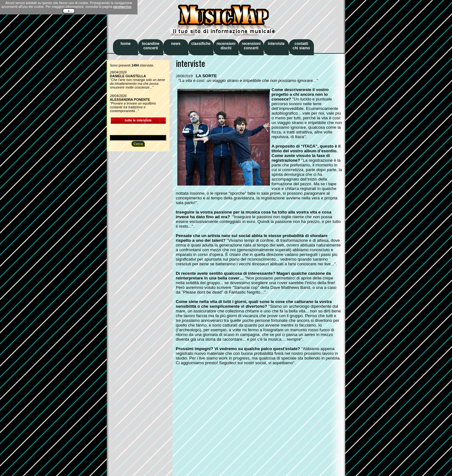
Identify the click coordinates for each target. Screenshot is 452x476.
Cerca (138, 144)
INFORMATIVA (122, 7)
